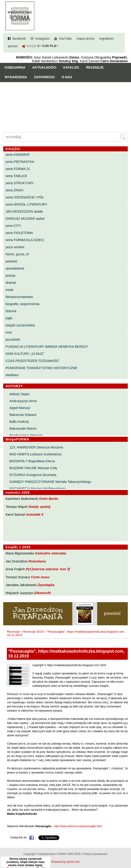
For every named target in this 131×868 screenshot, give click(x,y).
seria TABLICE (16, 176)
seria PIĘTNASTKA (20, 162)
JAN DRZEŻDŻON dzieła (24, 211)
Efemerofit (43, 593)
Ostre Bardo (49, 499)
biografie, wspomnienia (22, 304)
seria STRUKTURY (20, 183)
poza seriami (15, 247)
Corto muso (40, 577)
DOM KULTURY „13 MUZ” (25, 354)
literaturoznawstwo (19, 297)
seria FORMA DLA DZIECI (25, 240)
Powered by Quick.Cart (65, 862)
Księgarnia (15, 67)
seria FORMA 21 (18, 169)
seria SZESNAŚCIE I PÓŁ (25, 197)
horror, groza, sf (17, 254)
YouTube (65, 39)
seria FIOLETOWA (19, 233)
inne (9, 332)
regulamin (107, 39)
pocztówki (13, 339)
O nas (67, 77)
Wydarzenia (16, 77)
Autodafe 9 (35, 515)
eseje (9, 290)
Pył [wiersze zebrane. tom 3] (48, 569)
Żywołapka (46, 585)
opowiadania (15, 268)
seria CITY (13, 226)
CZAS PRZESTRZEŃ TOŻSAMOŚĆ (32, 361)
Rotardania (37, 561)
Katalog (71, 67)
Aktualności (44, 67)
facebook (19, 39)
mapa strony (85, 39)
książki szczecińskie (20, 325)
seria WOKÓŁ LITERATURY (26, 204)
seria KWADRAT (18, 155)
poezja (10, 275)
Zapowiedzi (44, 77)
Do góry (126, 851)
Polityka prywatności (95, 854)
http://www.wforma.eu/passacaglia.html (78, 826)
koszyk (31, 46)
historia (11, 311)
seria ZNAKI (14, 190)
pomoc (13, 46)
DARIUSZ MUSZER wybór (25, 219)
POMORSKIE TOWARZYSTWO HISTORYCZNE (41, 368)
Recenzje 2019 (33, 632)
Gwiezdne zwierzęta (50, 553)
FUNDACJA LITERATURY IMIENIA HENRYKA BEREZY (47, 347)
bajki (9, 318)
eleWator (12, 375)
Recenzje (95, 67)
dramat (11, 283)
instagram (42, 39)
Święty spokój (39, 507)
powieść (11, 261)
